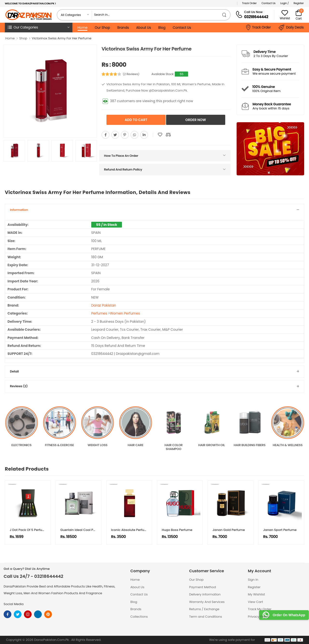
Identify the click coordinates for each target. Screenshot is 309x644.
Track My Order (260, 609)
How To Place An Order (121, 156)
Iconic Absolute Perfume (130, 530)
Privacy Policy (259, 617)
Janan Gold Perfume (229, 530)
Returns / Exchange (204, 609)
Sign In (253, 580)
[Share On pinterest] (125, 135)
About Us (144, 28)
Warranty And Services (207, 602)
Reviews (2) (19, 386)
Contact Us (268, 3)
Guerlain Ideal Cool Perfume (82, 530)
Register (299, 3)
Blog (162, 28)
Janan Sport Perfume (280, 530)
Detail (14, 371)
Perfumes (99, 313)
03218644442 (256, 17)
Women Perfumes (125, 313)
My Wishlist (256, 594)
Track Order (249, 3)
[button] (39, 28)
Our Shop (102, 28)
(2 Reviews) (131, 74)
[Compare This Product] (168, 135)
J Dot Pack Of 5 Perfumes (29, 530)
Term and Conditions (205, 617)
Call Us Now (253, 12)
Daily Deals (291, 28)
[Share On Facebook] (105, 135)
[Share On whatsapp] (134, 135)
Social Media (14, 604)
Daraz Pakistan (104, 305)
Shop (23, 38)
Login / (284, 3)
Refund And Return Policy (123, 169)
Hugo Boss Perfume (177, 530)
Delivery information (205, 594)
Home (82, 28)
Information (19, 210)
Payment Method (202, 587)
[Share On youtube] (144, 135)
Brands (123, 28)
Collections (139, 617)
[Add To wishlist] (160, 135)
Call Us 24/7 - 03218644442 (33, 576)
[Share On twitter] (115, 135)
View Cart (256, 602)
